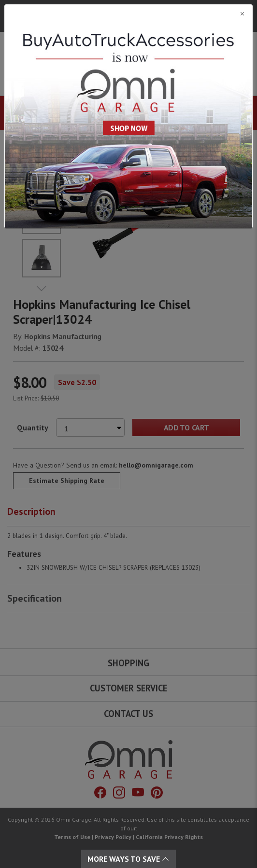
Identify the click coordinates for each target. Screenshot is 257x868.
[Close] (128, 14)
